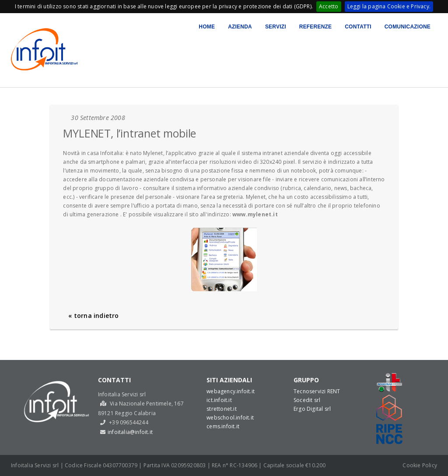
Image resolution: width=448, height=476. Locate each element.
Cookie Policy (420, 465)
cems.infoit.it (223, 426)
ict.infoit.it (219, 400)
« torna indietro (93, 316)
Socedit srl (307, 400)
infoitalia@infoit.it (130, 432)
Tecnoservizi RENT (317, 391)
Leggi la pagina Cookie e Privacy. (389, 6)
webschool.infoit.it (230, 418)
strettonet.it (222, 409)
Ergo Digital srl (312, 409)
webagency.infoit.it (231, 391)
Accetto (329, 6)
